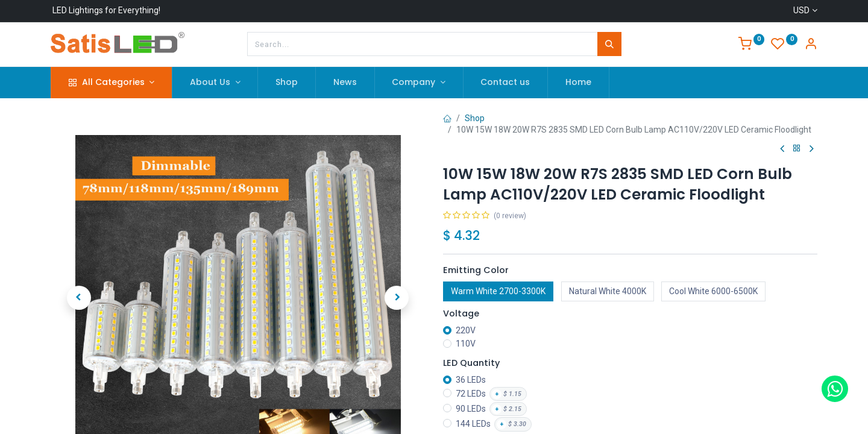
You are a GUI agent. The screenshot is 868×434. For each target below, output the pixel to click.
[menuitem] (287, 83)
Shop (475, 118)
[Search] (609, 44)
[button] (79, 275)
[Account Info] (811, 45)
